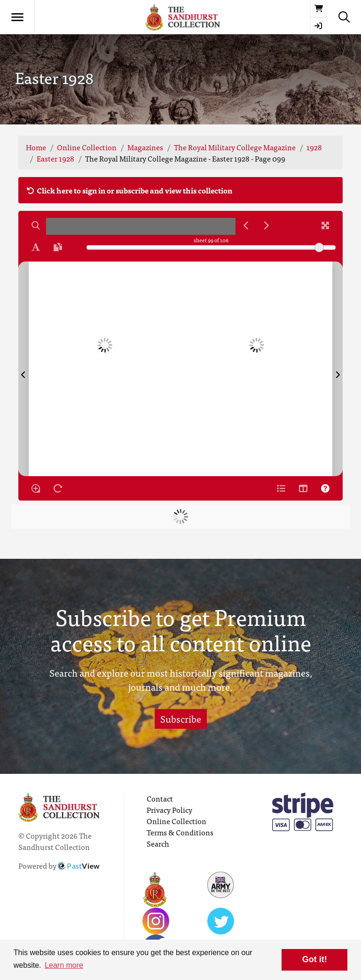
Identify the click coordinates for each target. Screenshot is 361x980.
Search (158, 843)
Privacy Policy (169, 810)
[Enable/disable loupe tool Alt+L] (36, 488)
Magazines (145, 147)
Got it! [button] (315, 959)
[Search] (36, 225)
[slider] (319, 247)
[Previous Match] (246, 225)
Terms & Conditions (180, 832)
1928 (314, 147)
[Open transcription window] (58, 247)
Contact (160, 798)
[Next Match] (267, 225)
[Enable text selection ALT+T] (36, 247)
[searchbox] (141, 226)
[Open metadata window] (281, 488)
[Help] (325, 488)
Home (36, 147)
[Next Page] (337, 369)
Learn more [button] (64, 965)
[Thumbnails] (303, 488)
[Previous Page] (24, 369)
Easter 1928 (55, 158)
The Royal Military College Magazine (235, 147)
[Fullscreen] (325, 225)
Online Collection (87, 147)
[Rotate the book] (58, 488)
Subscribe (181, 719)
